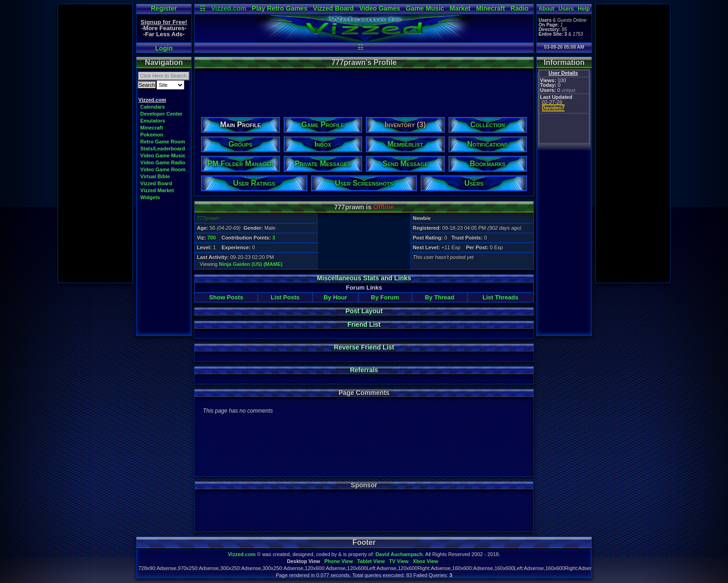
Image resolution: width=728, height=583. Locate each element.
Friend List (364, 324)
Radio (520, 8)
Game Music (425, 8)
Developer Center (161, 114)
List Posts (285, 297)
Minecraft (490, 8)
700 (211, 238)
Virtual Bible (155, 176)
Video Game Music (163, 155)
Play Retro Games (279, 8)
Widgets (150, 197)
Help (584, 9)
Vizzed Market (157, 190)
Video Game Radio (163, 162)
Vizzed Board (333, 8)
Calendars (153, 107)
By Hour (335, 297)
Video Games (380, 8)
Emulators (153, 121)
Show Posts (226, 297)
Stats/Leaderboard (163, 149)
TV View (399, 561)
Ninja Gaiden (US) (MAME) (251, 264)
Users (566, 9)
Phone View (338, 561)
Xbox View (426, 561)
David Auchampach (399, 554)
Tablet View (371, 561)
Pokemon (152, 135)
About (547, 9)
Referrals (364, 370)
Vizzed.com (228, 8)
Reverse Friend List (364, 347)
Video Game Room (163, 169)
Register (164, 8)
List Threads (500, 297)
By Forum (385, 297)
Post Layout (364, 311)
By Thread (440, 297)
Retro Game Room (163, 142)
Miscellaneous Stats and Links (364, 278)
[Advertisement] (95, 143)
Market (460, 8)
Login (164, 48)
